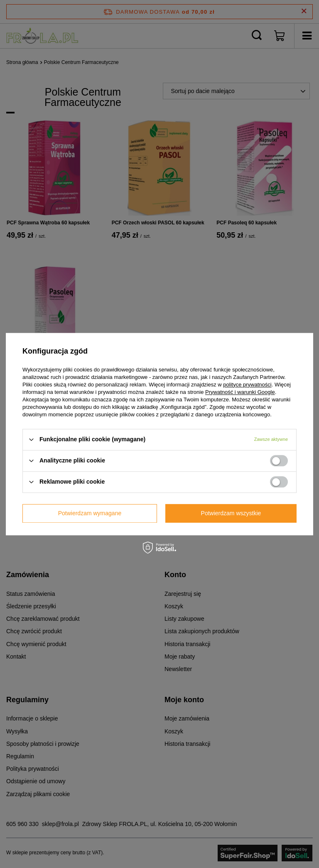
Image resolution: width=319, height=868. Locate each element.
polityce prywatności (247, 385)
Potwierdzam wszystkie (231, 513)
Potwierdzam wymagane (90, 513)
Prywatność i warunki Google (240, 392)
